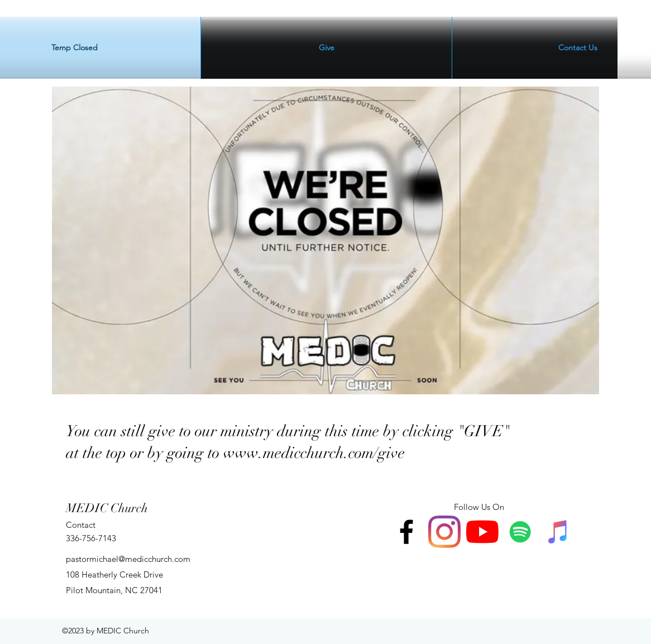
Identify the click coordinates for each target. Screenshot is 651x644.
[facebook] (406, 532)
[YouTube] (482, 532)
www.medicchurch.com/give (314, 453)
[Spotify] (520, 532)
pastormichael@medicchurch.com (128, 559)
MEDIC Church (107, 508)
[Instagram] (444, 532)
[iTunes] (558, 532)
